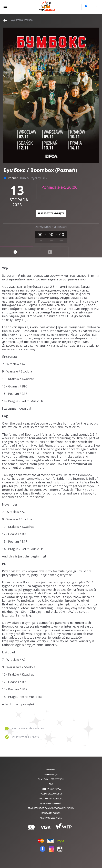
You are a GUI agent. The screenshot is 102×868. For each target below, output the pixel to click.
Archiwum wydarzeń (51, 818)
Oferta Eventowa (51, 789)
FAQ (51, 784)
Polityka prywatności (51, 799)
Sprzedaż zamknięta (51, 213)
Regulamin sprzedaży (51, 803)
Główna (51, 770)
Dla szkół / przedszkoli (51, 779)
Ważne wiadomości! (51, 794)
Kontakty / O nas (51, 813)
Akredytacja (51, 774)
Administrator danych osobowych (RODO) (51, 808)
